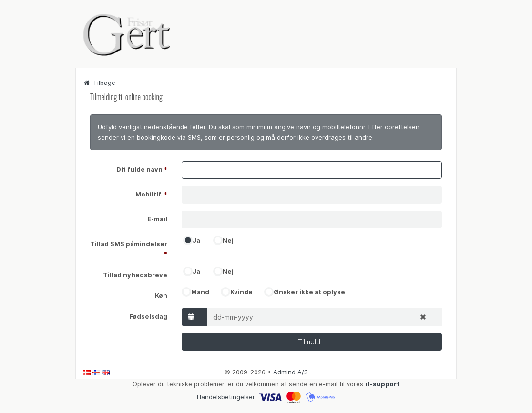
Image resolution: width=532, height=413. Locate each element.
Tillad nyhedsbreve (135, 275)
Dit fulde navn (142, 169)
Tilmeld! (312, 342)
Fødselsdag (148, 316)
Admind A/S (291, 372)
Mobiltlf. (151, 194)
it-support (382, 384)
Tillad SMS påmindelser (129, 249)
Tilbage (99, 83)
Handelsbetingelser (226, 396)
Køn (161, 295)
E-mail (157, 219)
